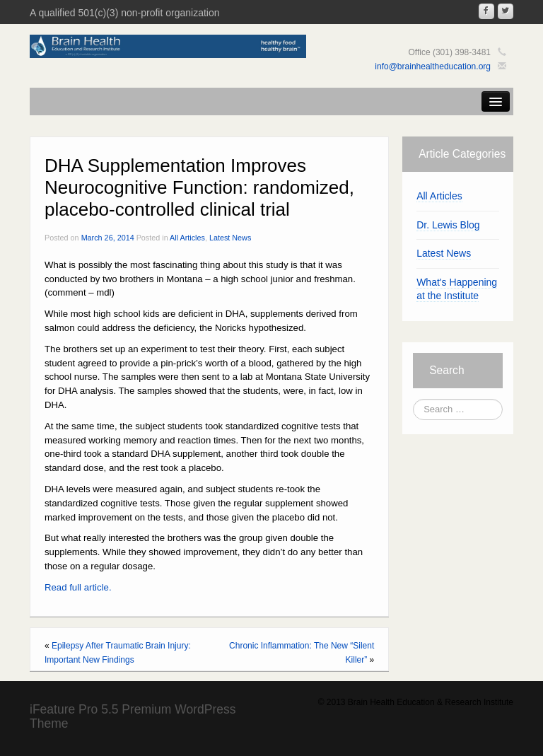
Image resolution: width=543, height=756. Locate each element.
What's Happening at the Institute (457, 289)
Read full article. (78, 587)
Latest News (230, 238)
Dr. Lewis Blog (448, 225)
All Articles (187, 238)
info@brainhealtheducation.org (433, 66)
